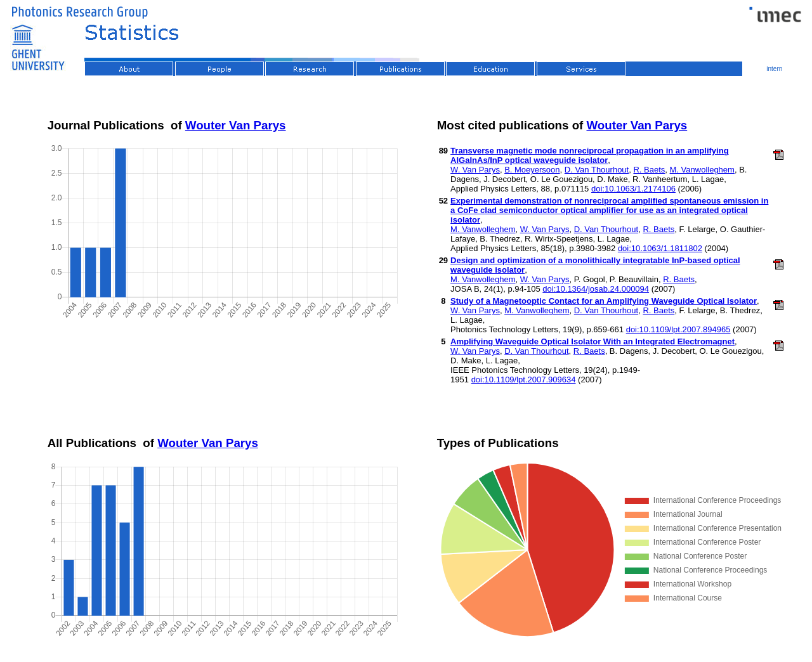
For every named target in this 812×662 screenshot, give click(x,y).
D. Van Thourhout (597, 170)
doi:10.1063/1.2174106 (633, 189)
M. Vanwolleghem (702, 170)
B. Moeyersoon (532, 170)
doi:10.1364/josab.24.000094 (596, 289)
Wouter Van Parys (236, 125)
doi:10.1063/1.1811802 (660, 248)
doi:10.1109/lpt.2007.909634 (524, 380)
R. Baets (649, 170)
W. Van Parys (475, 170)
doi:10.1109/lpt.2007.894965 (678, 329)
